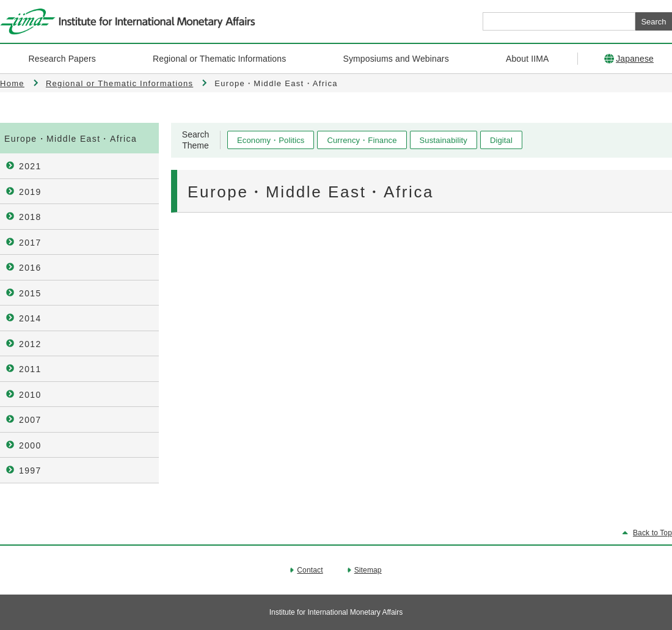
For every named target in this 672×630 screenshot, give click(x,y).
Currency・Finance (362, 140)
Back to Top (652, 533)
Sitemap (368, 570)
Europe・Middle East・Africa (71, 139)
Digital (501, 140)
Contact (310, 570)
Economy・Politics (271, 140)
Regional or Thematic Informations (119, 83)
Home (12, 83)
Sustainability (444, 140)
